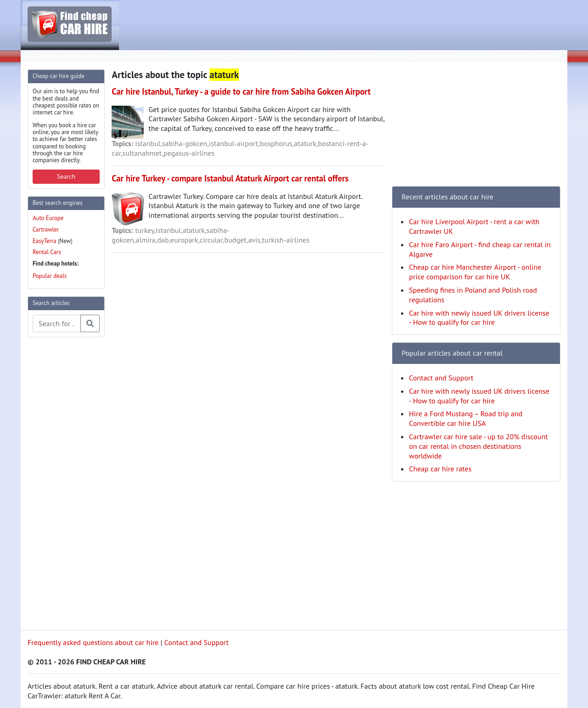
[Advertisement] (64, 482)
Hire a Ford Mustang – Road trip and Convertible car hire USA (466, 418)
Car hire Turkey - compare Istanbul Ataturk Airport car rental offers (230, 178)
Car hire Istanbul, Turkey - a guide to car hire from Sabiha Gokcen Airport (241, 91)
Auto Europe (48, 218)
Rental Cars (47, 252)
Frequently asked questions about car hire (93, 642)
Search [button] (66, 176)
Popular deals (50, 276)
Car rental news (432, 56)
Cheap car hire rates (68, 56)
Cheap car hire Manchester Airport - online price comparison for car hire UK (475, 272)
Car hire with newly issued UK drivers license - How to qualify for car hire (479, 318)
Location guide (219, 56)
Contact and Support (520, 56)
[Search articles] (57, 323)
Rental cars (147, 56)
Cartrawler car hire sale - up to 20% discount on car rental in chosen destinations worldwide (478, 446)
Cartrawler (46, 229)
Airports (286, 56)
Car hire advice (353, 56)
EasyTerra (45, 241)
